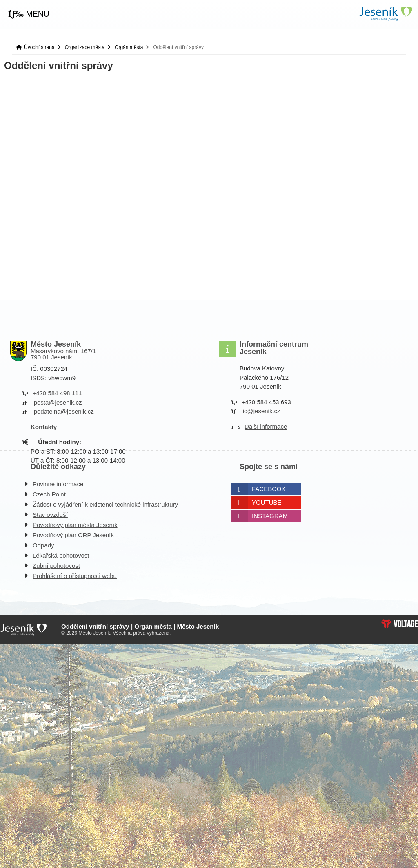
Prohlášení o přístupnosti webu (75, 576)
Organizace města (85, 47)
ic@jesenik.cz (262, 411)
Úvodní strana (385, 14)
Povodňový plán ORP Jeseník (73, 535)
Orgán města (129, 47)
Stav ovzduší (50, 515)
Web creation (400, 624)
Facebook (269, 489)
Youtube (267, 502)
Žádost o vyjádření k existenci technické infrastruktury (105, 504)
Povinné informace (58, 484)
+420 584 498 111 (57, 393)
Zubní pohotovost (56, 566)
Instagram (270, 516)
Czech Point (49, 494)
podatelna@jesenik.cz (64, 411)
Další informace (266, 426)
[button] (29, 14)
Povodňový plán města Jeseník (75, 525)
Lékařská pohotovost (61, 555)
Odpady (43, 545)
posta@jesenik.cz (58, 402)
